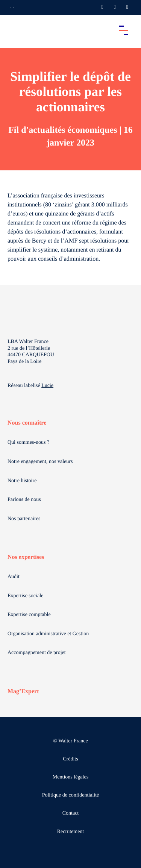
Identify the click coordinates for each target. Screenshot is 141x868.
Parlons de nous (24, 500)
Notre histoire (22, 481)
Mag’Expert (23, 691)
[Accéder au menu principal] (124, 30)
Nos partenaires (24, 519)
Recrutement (71, 832)
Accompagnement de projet (37, 653)
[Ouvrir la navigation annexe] (12, 8)
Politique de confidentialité (71, 795)
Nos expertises (26, 557)
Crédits (70, 759)
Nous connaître (27, 423)
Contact (71, 813)
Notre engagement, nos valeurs (40, 462)
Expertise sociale (25, 596)
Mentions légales (70, 777)
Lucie (47, 386)
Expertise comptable (29, 615)
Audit (14, 577)
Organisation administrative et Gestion (48, 634)
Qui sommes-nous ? (28, 442)
